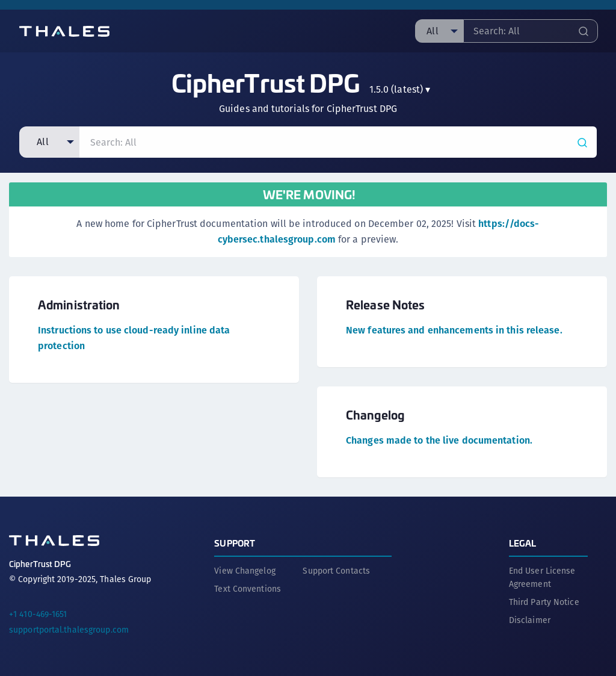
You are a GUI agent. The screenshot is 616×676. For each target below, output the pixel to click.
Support (235, 543)
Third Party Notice (544, 602)
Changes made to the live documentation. (439, 440)
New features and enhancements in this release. (454, 330)
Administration (79, 304)
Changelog (375, 414)
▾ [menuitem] (400, 89)
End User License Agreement (542, 577)
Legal (523, 543)
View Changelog (245, 571)
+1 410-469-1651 (38, 614)
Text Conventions (248, 589)
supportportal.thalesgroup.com (69, 630)
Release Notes (385, 304)
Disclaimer (530, 620)
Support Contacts (336, 571)
